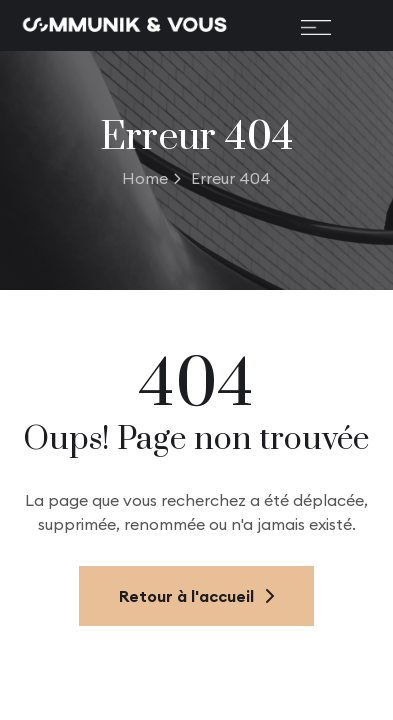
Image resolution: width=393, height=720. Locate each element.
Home (151, 178)
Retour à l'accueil (196, 596)
